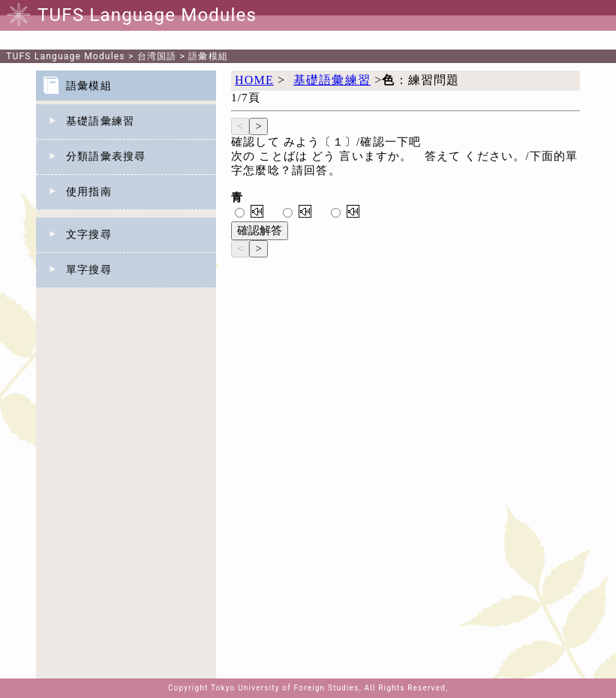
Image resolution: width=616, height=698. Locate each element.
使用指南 (89, 192)
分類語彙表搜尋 (106, 156)
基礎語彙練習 (100, 121)
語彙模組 (208, 56)
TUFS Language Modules (66, 56)
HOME (254, 80)
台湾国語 (157, 56)
